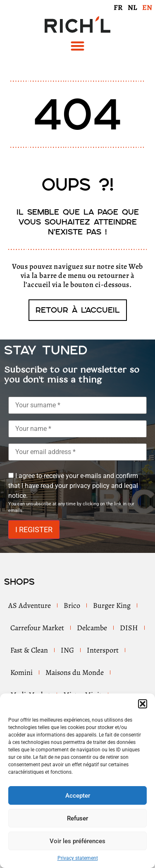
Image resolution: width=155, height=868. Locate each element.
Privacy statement (78, 858)
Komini (21, 672)
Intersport (103, 650)
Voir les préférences (77, 841)
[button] (143, 704)
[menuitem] (118, 7)
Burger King (112, 605)
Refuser (77, 818)
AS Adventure (30, 605)
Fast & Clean (29, 650)
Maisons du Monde (75, 672)
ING (67, 650)
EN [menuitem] (147, 7)
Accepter (78, 796)
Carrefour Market (37, 628)
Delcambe (92, 628)
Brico (72, 605)
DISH (129, 628)
